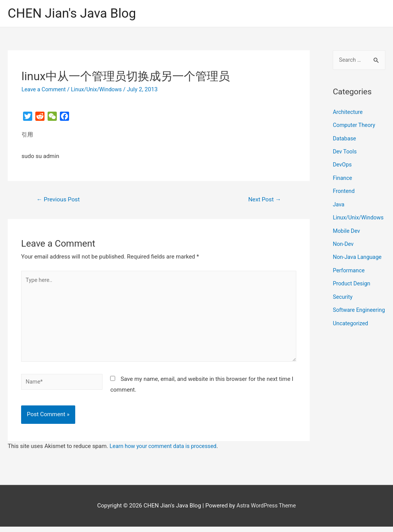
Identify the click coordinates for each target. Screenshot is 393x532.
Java (339, 204)
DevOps (343, 165)
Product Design (352, 293)
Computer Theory (355, 126)
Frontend (344, 191)
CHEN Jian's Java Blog (75, 14)
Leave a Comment (45, 90)
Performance (349, 280)
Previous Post (59, 200)
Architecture (348, 113)
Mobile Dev (347, 241)
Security (343, 306)
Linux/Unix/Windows (99, 90)
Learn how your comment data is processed (166, 451)
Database (345, 139)
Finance (343, 178)
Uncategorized (351, 343)
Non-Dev (344, 254)
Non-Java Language (358, 267)
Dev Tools (345, 152)
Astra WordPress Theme (266, 511)
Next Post (264, 200)
